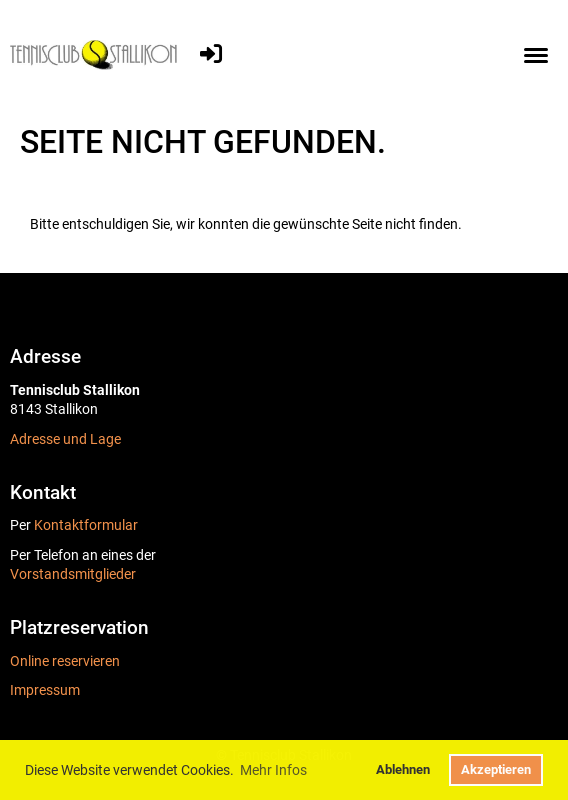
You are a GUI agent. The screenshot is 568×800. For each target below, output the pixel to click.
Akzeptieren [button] (496, 769)
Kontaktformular (86, 525)
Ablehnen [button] (403, 769)
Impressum (45, 690)
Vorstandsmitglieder (73, 574)
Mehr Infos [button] (273, 770)
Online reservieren (65, 661)
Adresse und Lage (65, 439)
